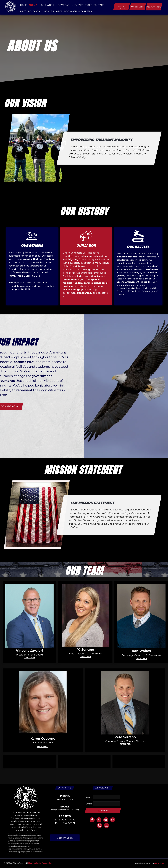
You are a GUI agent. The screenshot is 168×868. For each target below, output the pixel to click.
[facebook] (92, 820)
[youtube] (106, 820)
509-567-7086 (65, 800)
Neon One (159, 863)
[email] (113, 820)
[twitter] (99, 820)
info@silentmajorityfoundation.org (65, 810)
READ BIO (29, 658)
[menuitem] (24, 5)
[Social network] (106, 826)
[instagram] (100, 826)
